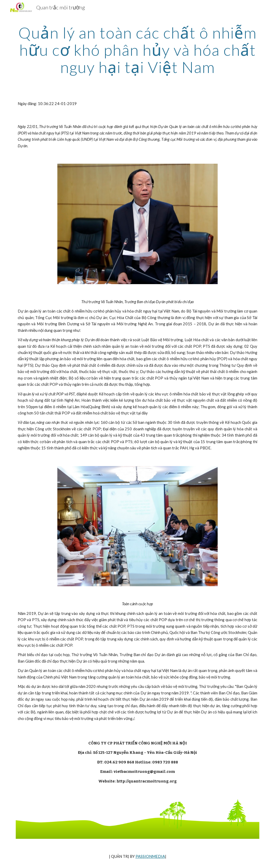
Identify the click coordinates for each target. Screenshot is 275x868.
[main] (137, 50)
